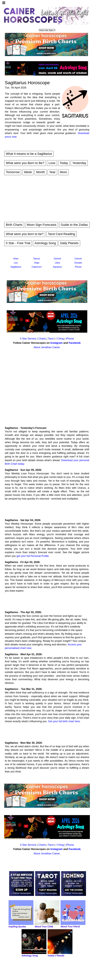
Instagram (56, 343)
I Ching (60, 339)
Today (64, 163)
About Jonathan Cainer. (47, 347)
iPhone (70, 339)
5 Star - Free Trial (18, 243)
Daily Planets (69, 243)
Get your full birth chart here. (64, 721)
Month (40, 172)
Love (52, 163)
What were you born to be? (25, 234)
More (63, 172)
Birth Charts (14, 225)
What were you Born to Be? (25, 163)
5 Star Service (28, 339)
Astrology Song (45, 243)
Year (52, 172)
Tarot (51, 339)
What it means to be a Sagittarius (29, 154)
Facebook (75, 343)
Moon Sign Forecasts (42, 225)
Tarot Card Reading (61, 234)
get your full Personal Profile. (33, 556)
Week (28, 172)
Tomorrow (13, 172)
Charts (42, 339)
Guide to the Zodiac (74, 225)
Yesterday (79, 163)
